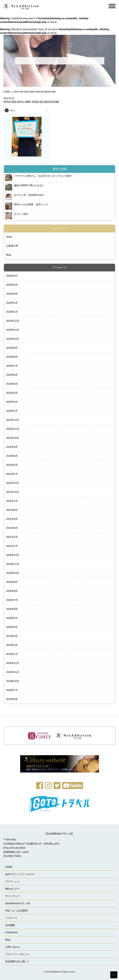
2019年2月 (12, 645)
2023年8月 (12, 357)
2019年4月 (12, 636)
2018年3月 (12, 699)
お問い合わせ (13, 947)
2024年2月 (12, 303)
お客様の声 (12, 246)
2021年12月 (13, 483)
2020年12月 (13, 555)
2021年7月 (12, 501)
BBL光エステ (12, 889)
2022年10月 (13, 438)
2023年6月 (12, 375)
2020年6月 (12, 609)
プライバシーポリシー (17, 954)
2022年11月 (13, 429)
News (9, 237)
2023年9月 (12, 348)
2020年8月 (12, 591)
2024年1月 (12, 312)
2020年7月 (12, 600)
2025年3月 (12, 285)
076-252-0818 (17, 848)
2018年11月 (13, 672)
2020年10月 (13, 573)
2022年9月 (12, 447)
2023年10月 (13, 339)
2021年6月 (12, 510)
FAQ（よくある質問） (17, 911)
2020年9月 (12, 582)
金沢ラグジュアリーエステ (20, 874)
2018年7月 (12, 690)
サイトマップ (13, 896)
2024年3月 (12, 294)
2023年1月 (12, 411)
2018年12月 (13, 663)
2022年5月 (12, 465)
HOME (7, 92)
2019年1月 (12, 654)
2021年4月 (12, 528)
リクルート (11, 918)
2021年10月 (13, 492)
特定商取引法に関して (17, 961)
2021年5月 (12, 519)
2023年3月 (12, 402)
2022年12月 (13, 420)
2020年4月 (12, 627)
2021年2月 (12, 537)
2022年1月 (12, 474)
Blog (9, 255)
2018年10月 (13, 681)
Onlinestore (11, 932)
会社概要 (10, 925)
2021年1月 (12, 546)
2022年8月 (12, 456)
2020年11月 (13, 564)
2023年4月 (12, 393)
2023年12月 (13, 321)
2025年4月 (12, 276)
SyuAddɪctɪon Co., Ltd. (18, 903)
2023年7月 (12, 366)
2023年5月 (12, 384)
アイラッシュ (13, 881)
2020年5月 (12, 618)
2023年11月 (13, 330)
